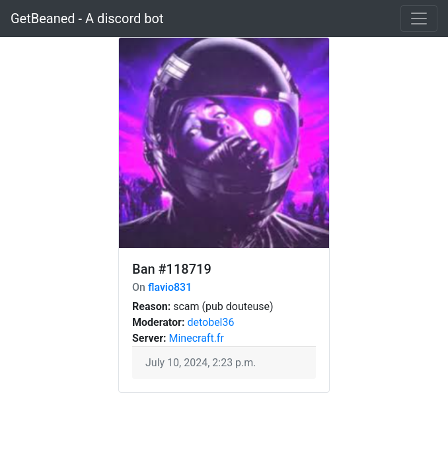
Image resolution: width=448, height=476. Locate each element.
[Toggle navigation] (419, 19)
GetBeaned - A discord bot (87, 19)
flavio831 (170, 287)
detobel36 (210, 322)
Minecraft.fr (196, 338)
